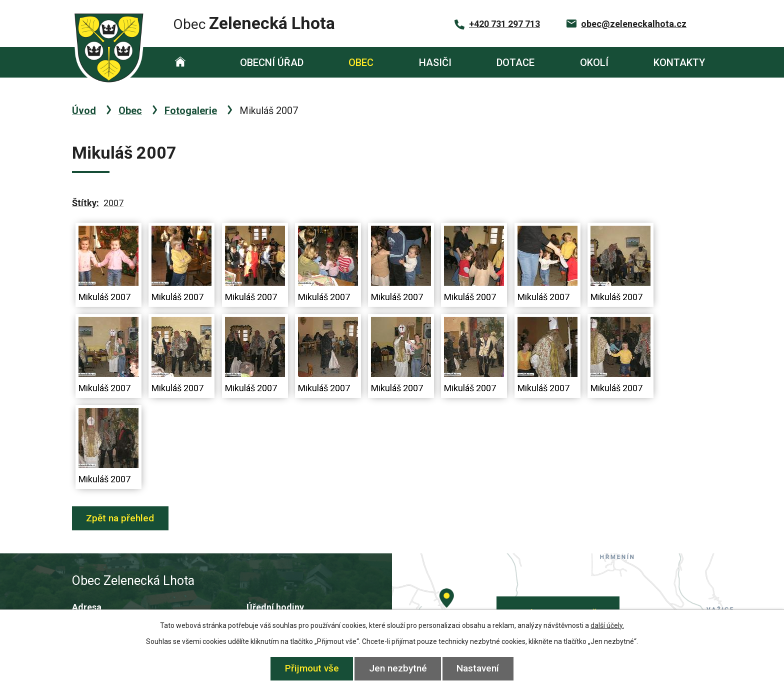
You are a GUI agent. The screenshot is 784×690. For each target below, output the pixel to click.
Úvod (180, 62)
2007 (113, 203)
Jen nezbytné (398, 668)
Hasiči (435, 63)
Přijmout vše (312, 668)
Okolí (594, 63)
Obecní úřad (272, 63)
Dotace (515, 63)
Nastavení (478, 668)
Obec (361, 63)
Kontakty (679, 63)
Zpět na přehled (120, 518)
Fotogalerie (191, 111)
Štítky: (85, 203)
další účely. (607, 625)
